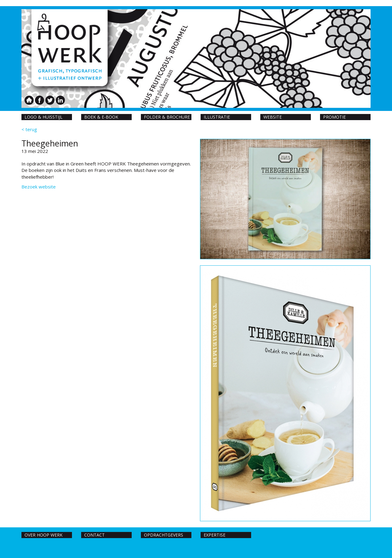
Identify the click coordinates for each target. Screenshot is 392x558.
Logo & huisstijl (43, 117)
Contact (94, 535)
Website (273, 117)
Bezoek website (39, 187)
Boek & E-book (101, 117)
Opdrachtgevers (164, 535)
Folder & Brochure (167, 117)
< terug (29, 129)
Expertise (215, 535)
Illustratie (217, 117)
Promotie (334, 117)
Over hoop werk (43, 535)
